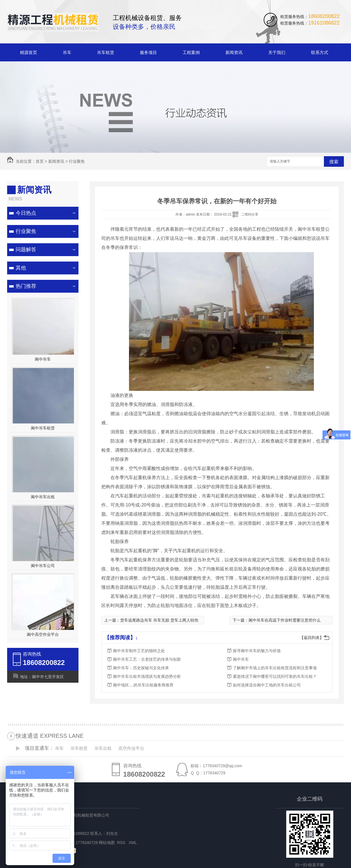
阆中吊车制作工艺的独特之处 (139, 651)
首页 (40, 161)
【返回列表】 (312, 638)
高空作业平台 (131, 748)
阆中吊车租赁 (43, 428)
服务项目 (148, 52)
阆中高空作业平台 (43, 634)
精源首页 (29, 52)
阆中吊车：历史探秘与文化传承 (141, 668)
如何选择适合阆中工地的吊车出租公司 (267, 685)
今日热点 (26, 213)
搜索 (334, 162)
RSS (122, 843)
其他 (21, 268)
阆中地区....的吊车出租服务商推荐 (143, 685)
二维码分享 (250, 214)
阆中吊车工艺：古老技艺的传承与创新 (147, 659)
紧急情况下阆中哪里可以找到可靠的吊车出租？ (275, 676)
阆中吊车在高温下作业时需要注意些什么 (285, 620)
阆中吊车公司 (43, 566)
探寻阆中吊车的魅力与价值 (257, 651)
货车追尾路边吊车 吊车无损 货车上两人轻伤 (159, 620)
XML (133, 843)
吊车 (67, 52)
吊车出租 (103, 748)
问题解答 (26, 250)
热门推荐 (26, 286)
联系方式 (320, 52)
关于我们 (277, 52)
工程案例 (191, 52)
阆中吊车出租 (43, 497)
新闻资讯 (234, 52)
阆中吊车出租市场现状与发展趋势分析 (147, 676)
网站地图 (107, 843)
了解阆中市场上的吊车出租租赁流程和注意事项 (275, 668)
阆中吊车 (43, 359)
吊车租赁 (106, 52)
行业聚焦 (77, 161)
